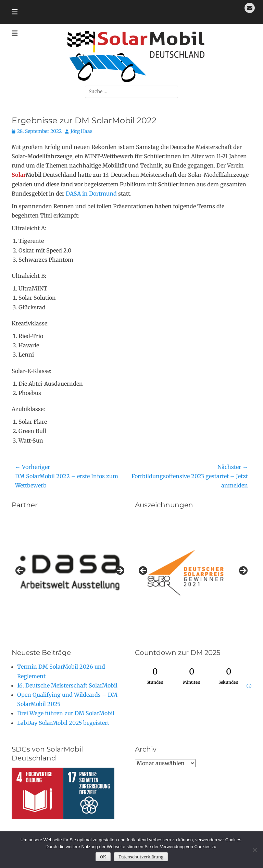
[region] (70, 573)
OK (103, 857)
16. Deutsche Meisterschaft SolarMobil (67, 685)
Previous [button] (20, 571)
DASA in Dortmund (91, 194)
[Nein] (254, 850)
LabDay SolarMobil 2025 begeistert (63, 723)
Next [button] (120, 571)
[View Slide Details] (193, 573)
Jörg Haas (82, 131)
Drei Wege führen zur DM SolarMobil (66, 713)
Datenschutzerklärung (141, 857)
